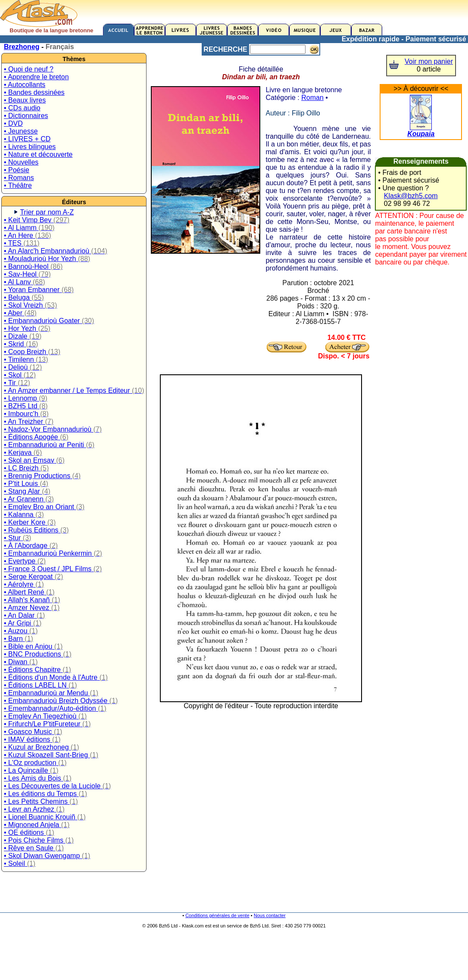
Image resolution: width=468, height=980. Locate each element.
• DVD (13, 123)
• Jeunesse (21, 131)
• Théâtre (18, 185)
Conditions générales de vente (217, 915)
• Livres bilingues (30, 147)
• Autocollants (25, 85)
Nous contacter (270, 915)
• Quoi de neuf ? (29, 69)
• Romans (19, 178)
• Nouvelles (21, 162)
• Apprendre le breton (36, 77)
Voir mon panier (429, 61)
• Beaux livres (25, 100)
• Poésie (17, 170)
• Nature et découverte (38, 154)
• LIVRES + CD (27, 139)
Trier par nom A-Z (47, 212)
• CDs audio (22, 108)
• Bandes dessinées (34, 92)
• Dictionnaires (26, 116)
